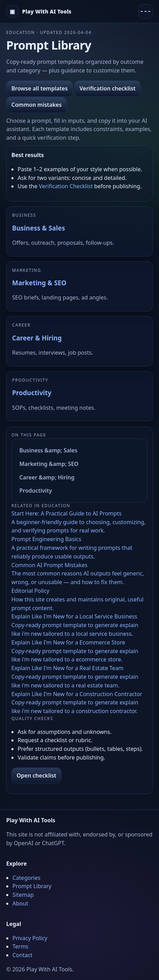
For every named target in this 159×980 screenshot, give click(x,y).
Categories (26, 878)
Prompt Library (32, 886)
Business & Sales (39, 228)
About (20, 903)
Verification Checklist (66, 186)
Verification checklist (107, 88)
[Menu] (146, 11)
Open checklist (36, 775)
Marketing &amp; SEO (49, 464)
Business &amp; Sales (48, 450)
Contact (22, 955)
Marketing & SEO (39, 283)
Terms (20, 946)
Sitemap (23, 895)
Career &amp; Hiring (47, 477)
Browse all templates (40, 88)
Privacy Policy (30, 938)
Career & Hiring (37, 338)
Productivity (32, 393)
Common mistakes (36, 105)
